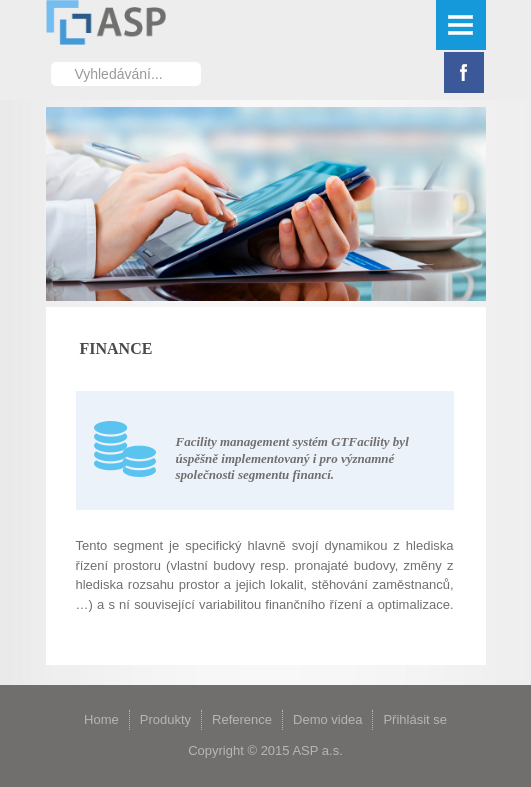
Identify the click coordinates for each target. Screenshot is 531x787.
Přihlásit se (415, 719)
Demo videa (327, 719)
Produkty (165, 719)
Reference (242, 719)
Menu (461, 25)
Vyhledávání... (51, 61)
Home (101, 719)
